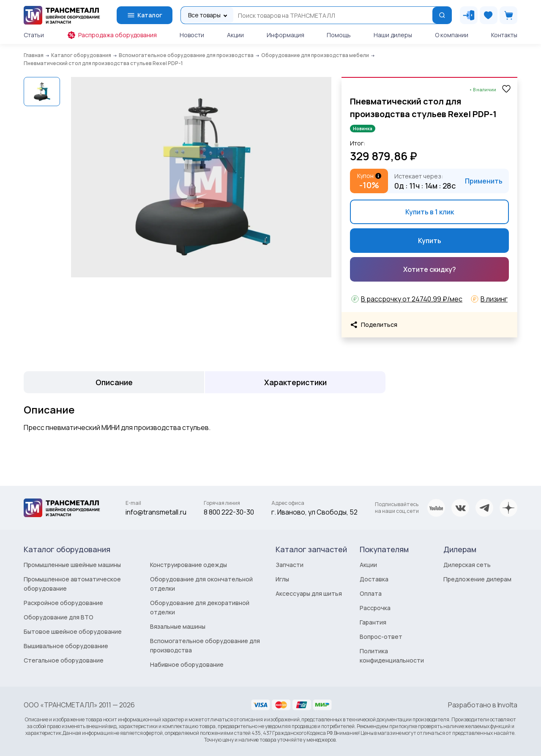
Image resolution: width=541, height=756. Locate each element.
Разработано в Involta (483, 705)
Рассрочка (375, 608)
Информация (286, 35)
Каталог (145, 15)
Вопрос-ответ (381, 637)
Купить (430, 241)
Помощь (339, 35)
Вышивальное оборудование (66, 646)
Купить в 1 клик (430, 212)
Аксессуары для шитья (309, 593)
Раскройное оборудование (63, 603)
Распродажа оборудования (112, 35)
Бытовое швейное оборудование (73, 631)
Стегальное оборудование (64, 660)
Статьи (34, 35)
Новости (192, 35)
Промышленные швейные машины (72, 565)
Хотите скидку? (430, 269)
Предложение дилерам (477, 579)
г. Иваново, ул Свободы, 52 (314, 512)
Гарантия (373, 622)
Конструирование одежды (189, 565)
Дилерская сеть (467, 565)
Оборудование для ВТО (59, 617)
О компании (452, 35)
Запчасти (290, 565)
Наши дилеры (393, 35)
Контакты (504, 35)
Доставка (374, 579)
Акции (235, 35)
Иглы (282, 579)
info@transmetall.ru (156, 512)
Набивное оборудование (187, 664)
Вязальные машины (178, 626)
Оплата (371, 593)
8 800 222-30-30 (229, 512)
